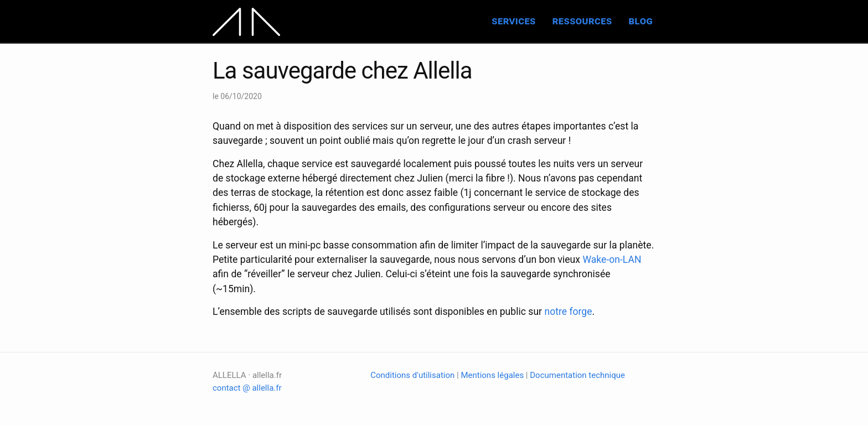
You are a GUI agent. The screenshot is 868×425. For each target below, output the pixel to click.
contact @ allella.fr (247, 388)
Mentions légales (492, 375)
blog (641, 21)
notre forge (568, 312)
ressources (582, 21)
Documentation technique (577, 375)
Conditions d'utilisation (412, 375)
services (513, 21)
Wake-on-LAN (612, 260)
